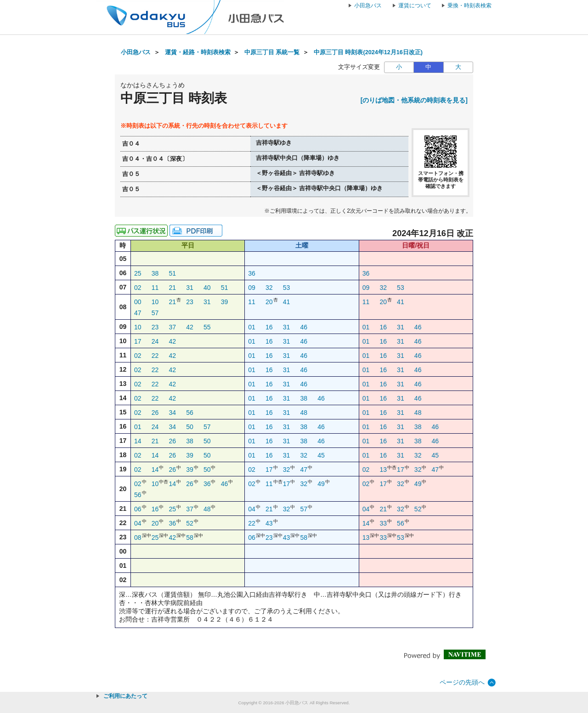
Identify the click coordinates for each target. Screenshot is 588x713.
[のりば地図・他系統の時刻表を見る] (414, 100)
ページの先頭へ (462, 682)
